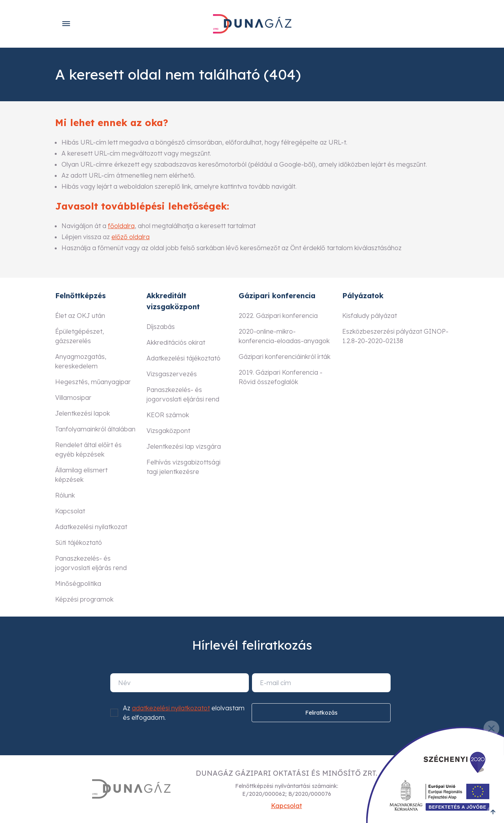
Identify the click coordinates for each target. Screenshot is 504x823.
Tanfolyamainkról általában (95, 429)
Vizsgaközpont (168, 431)
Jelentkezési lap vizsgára (184, 446)
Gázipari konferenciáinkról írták (284, 357)
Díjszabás (161, 327)
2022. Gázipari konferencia (278, 316)
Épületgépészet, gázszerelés (80, 336)
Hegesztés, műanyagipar (93, 382)
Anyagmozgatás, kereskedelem (81, 361)
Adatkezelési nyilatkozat (91, 527)
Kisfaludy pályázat (370, 316)
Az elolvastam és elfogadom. (184, 713)
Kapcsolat (70, 511)
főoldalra (121, 226)
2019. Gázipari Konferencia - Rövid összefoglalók (281, 377)
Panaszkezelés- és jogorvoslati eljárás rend (91, 563)
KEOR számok (168, 415)
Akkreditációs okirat (176, 342)
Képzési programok (84, 599)
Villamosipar (73, 398)
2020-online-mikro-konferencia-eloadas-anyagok (284, 336)
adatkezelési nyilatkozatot (171, 708)
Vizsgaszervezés (172, 374)
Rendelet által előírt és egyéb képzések (88, 450)
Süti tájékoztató (79, 542)
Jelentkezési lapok (82, 413)
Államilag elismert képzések (81, 475)
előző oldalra (131, 237)
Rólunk (65, 495)
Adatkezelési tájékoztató (183, 358)
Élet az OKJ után (80, 316)
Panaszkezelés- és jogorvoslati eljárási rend (183, 394)
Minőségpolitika (78, 583)
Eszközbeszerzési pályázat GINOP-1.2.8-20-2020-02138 (395, 336)
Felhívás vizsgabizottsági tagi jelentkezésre (183, 467)
